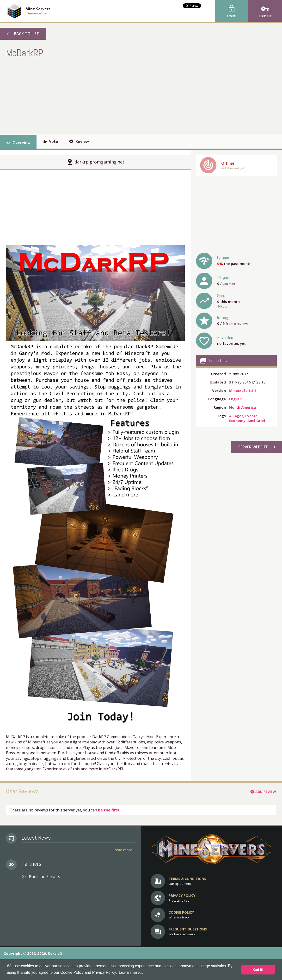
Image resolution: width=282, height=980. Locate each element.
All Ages (236, 416)
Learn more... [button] (131, 972)
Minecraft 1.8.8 (243, 390)
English (235, 399)
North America (242, 407)
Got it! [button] (258, 970)
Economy (237, 421)
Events (251, 416)
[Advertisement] (93, 95)
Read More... (125, 850)
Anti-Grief (256, 421)
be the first (109, 810)
